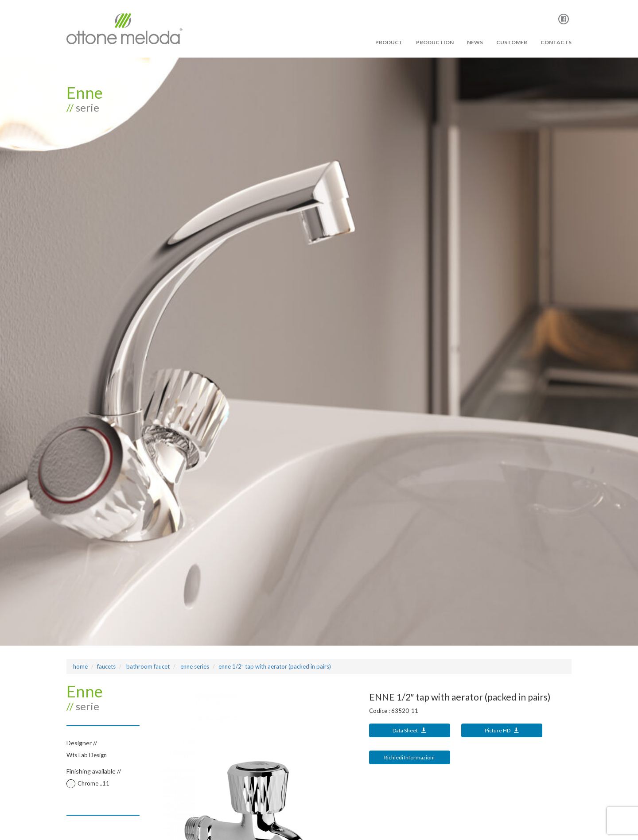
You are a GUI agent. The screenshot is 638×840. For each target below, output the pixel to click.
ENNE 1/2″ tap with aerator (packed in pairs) (275, 666)
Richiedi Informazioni (409, 757)
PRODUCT (389, 42)
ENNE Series (194, 666)
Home (80, 666)
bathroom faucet (147, 666)
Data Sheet (409, 730)
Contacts (556, 42)
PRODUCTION (435, 42)
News (475, 42)
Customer (512, 42)
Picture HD (502, 730)
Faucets (106, 666)
